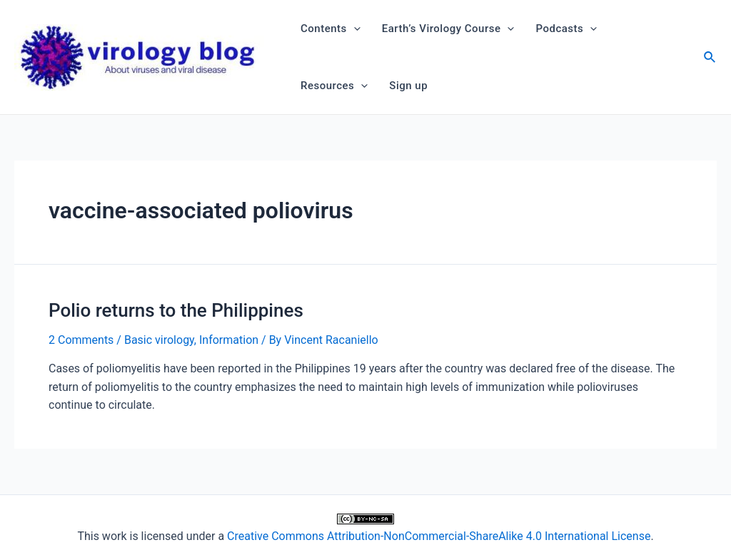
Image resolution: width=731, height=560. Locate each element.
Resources (334, 86)
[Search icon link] (710, 59)
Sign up (408, 86)
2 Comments (81, 340)
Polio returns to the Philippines (176, 310)
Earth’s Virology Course (448, 29)
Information (229, 340)
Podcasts (566, 29)
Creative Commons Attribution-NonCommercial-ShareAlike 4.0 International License (439, 536)
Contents (331, 29)
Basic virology (159, 340)
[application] (354, 29)
